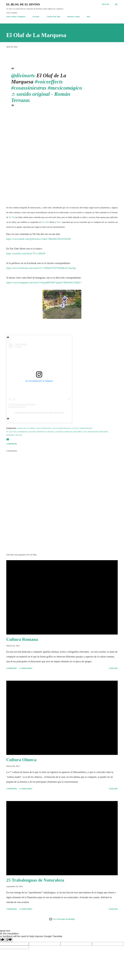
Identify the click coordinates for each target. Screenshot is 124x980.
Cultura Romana (22, 639)
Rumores (10, 435)
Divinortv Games (74, 17)
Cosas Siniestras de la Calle (65, 428)
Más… (89, 17)
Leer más (113, 668)
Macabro (77, 432)
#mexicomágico (65, 88)
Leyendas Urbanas (64, 432)
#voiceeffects (49, 82)
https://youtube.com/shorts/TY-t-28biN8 (26, 253)
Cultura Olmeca (21, 760)
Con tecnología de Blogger (62, 919)
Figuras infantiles (38, 432)
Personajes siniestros (98, 432)
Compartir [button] (12, 444)
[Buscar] (105, 4)
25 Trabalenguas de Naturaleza (35, 880)
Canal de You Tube (53, 17)
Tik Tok (12, 217)
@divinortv (23, 76)
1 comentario (26, 668)
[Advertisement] (62, 533)
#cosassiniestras (29, 88)
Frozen (51, 432)
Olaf (85, 432)
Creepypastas (86, 428)
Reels (59, 222)
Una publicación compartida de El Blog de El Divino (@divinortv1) (39, 413)
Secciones (36, 17)
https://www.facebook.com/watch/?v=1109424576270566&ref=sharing (41, 268)
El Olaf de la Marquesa (17, 432)
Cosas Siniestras (43, 428)
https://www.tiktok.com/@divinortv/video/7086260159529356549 (39, 239)
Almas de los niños (26, 428)
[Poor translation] (9, 940)
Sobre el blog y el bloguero (16, 17)
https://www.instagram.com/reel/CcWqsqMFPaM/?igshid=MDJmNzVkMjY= (44, 283)
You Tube (45, 222)
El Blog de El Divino (23, 4)
